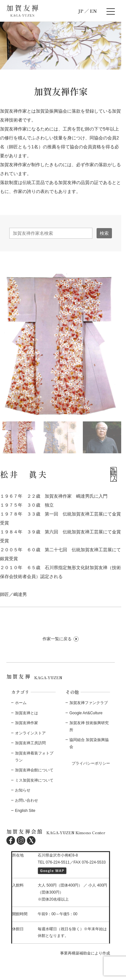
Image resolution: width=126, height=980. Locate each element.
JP (81, 11)
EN (93, 11)
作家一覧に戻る (57, 639)
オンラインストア (30, 733)
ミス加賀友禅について (34, 780)
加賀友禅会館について (34, 770)
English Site (25, 811)
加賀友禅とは (27, 713)
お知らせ (23, 790)
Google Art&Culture (86, 713)
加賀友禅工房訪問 (30, 743)
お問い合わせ (27, 800)
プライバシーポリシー (91, 763)
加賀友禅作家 (27, 723)
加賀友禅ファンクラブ (89, 703)
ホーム (21, 703)
